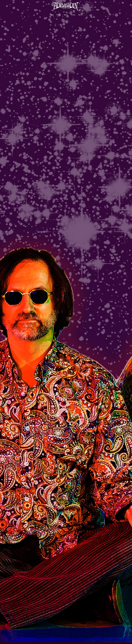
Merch (80, 15)
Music (66, 15)
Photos (73, 15)
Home (52, 15)
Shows (59, 15)
